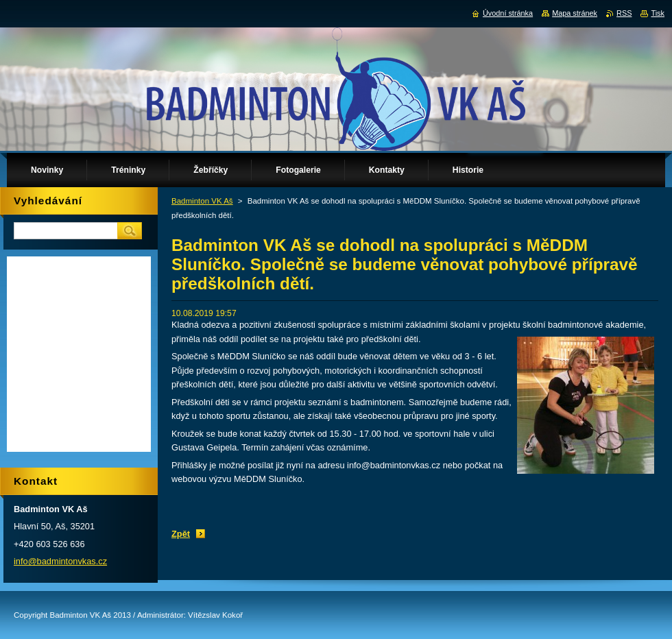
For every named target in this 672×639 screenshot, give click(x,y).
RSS (624, 13)
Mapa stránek (575, 13)
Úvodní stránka (508, 13)
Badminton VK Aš (202, 201)
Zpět (181, 534)
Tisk (658, 13)
